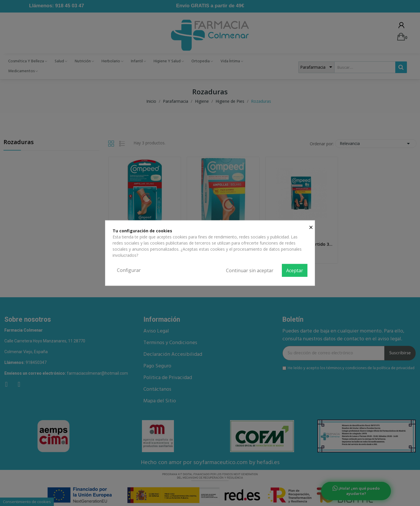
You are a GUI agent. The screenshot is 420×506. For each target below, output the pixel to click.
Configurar (129, 270)
